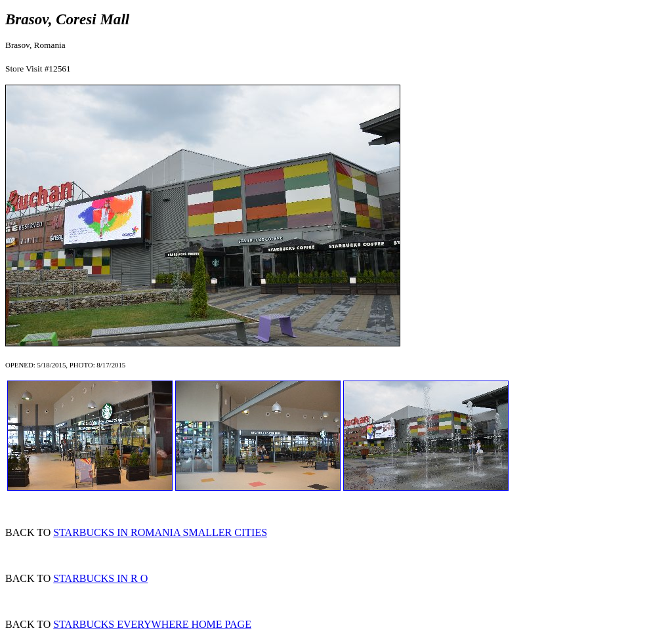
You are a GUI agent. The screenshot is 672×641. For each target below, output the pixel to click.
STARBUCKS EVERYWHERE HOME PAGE (152, 624)
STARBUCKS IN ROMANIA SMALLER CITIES (160, 532)
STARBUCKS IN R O (100, 578)
